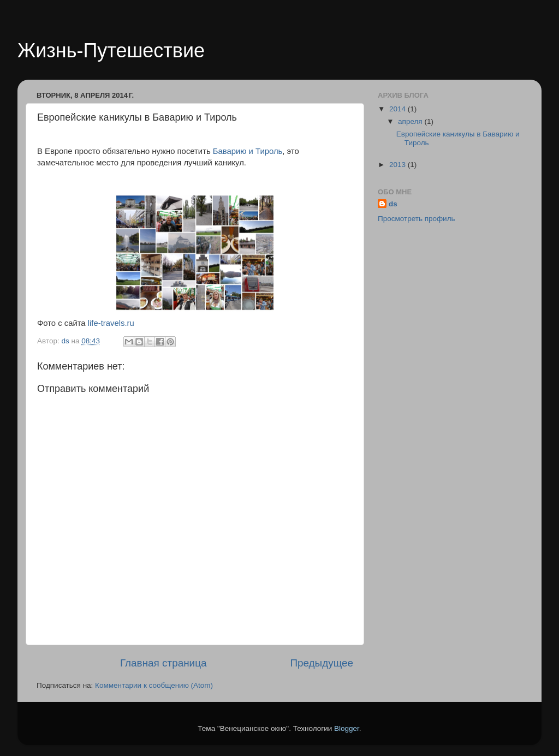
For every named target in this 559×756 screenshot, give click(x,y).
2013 (399, 165)
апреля (411, 121)
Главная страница (163, 663)
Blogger (347, 728)
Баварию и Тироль (248, 151)
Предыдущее (322, 663)
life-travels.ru (111, 323)
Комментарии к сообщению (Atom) (154, 685)
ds (393, 204)
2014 (399, 109)
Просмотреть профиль (417, 219)
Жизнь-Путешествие (111, 50)
